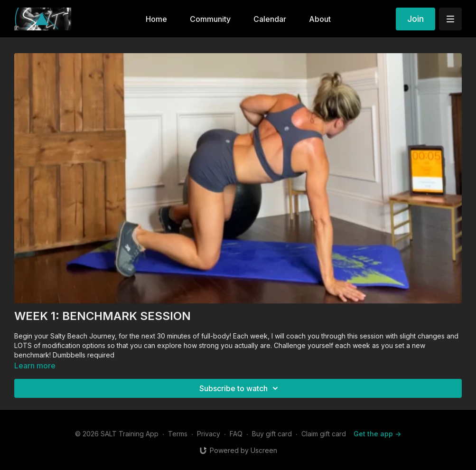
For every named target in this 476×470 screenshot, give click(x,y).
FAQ (236, 434)
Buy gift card (272, 434)
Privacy (209, 434)
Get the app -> (377, 434)
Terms (178, 434)
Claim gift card (324, 434)
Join (415, 19)
